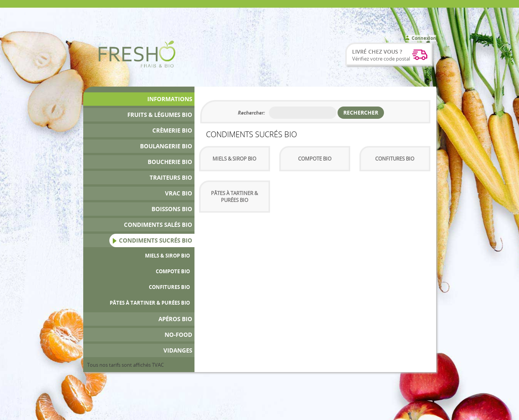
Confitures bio (169, 287)
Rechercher (361, 112)
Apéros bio (175, 319)
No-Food (178, 335)
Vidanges (178, 350)
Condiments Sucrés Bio (156, 240)
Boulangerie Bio (166, 146)
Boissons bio (172, 209)
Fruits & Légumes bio (160, 115)
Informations (170, 99)
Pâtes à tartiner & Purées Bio (150, 303)
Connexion (424, 38)
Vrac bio (179, 193)
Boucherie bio (170, 162)
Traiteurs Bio (171, 178)
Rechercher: (251, 113)
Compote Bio (173, 271)
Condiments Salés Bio (158, 225)
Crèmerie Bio (172, 130)
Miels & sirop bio (167, 256)
